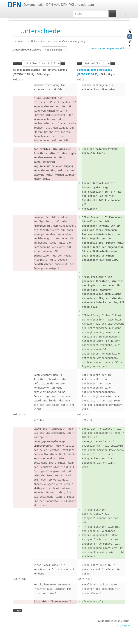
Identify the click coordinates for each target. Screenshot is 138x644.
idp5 (18, 611)
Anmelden (123, 626)
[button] (124, 14)
